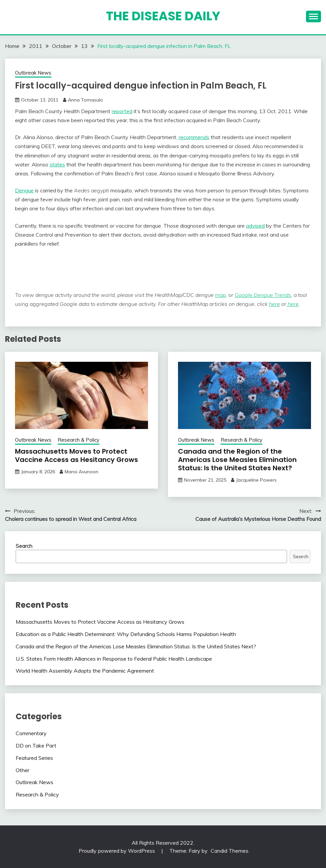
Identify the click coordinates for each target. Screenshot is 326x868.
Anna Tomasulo (85, 100)
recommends (194, 137)
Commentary (31, 733)
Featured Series (34, 758)
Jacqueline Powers (256, 480)
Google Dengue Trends (263, 295)
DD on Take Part (36, 746)
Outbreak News (33, 73)
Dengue (24, 190)
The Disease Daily (163, 16)
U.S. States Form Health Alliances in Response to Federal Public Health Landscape (114, 659)
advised (255, 226)
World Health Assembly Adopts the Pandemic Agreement (85, 671)
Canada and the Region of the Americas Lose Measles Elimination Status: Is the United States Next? (237, 460)
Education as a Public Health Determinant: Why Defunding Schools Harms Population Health (126, 634)
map (220, 295)
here (274, 304)
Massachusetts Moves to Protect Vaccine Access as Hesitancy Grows (76, 455)
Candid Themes (229, 851)
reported (122, 111)
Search (24, 546)
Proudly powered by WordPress (117, 851)
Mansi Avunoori (81, 472)
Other (22, 770)
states (57, 164)
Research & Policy (78, 440)
